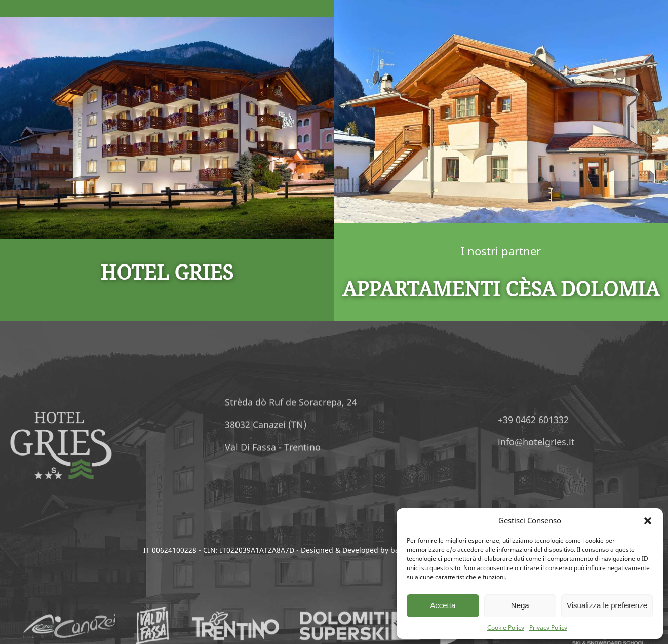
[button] (648, 521)
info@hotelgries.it (580, 442)
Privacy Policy (548, 628)
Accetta (443, 605)
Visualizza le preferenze (607, 605)
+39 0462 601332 (577, 420)
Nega (520, 605)
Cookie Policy (506, 628)
